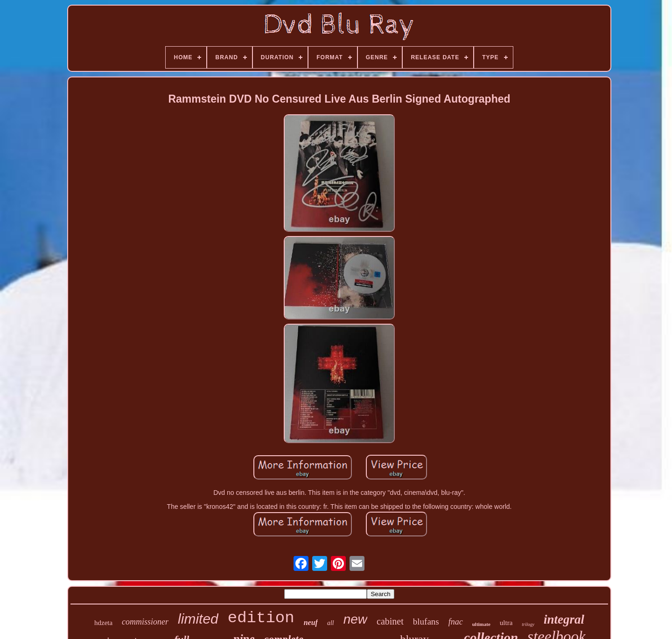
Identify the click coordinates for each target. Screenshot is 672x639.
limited (198, 619)
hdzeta (103, 623)
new (355, 619)
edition (261, 618)
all (331, 623)
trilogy (528, 624)
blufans (426, 622)
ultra (506, 623)
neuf (311, 622)
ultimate (481, 624)
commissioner (145, 622)
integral (564, 619)
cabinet (390, 621)
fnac (456, 622)
